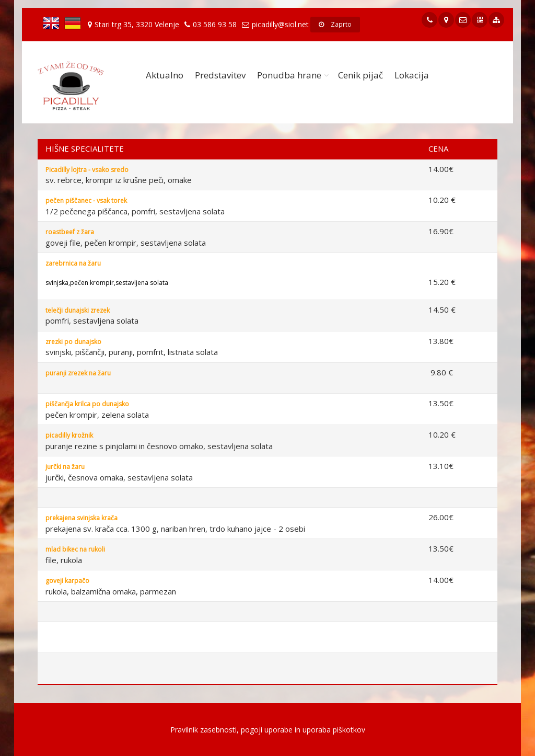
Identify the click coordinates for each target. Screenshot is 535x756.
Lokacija (412, 75)
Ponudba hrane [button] (289, 75)
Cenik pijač (360, 75)
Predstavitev (220, 75)
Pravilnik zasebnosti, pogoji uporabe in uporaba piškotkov (268, 730)
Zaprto (335, 24)
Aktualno (165, 75)
